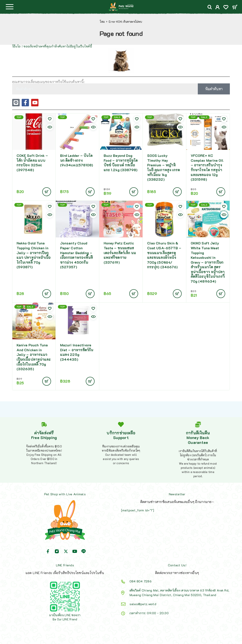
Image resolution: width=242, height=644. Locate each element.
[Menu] (10, 7)
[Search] (210, 7)
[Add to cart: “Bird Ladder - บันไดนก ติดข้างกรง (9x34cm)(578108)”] (90, 192)
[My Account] (218, 8)
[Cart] (235, 7)
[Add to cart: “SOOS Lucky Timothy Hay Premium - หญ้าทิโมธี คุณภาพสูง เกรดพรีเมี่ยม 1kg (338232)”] (177, 192)
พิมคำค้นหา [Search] (214, 89)
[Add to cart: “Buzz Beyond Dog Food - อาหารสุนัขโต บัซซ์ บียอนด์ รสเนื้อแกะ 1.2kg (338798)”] (134, 192)
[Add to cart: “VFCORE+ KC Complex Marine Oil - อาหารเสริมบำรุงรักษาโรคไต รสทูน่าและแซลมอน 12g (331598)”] (221, 192)
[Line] (84, 551)
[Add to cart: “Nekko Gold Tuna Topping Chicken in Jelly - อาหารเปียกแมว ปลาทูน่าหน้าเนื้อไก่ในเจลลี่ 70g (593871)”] (47, 294)
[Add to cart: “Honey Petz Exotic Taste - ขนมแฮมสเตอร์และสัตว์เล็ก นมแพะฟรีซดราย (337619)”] (134, 294)
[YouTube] (75, 551)
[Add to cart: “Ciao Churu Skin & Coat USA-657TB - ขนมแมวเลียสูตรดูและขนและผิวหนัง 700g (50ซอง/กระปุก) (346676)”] (177, 294)
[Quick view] (50, 127)
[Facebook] (48, 551)
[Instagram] (57, 551)
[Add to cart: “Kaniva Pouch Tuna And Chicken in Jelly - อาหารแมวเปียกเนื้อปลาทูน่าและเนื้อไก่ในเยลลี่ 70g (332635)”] (47, 381)
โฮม (102, 22)
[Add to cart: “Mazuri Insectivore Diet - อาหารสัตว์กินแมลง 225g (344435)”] (90, 381)
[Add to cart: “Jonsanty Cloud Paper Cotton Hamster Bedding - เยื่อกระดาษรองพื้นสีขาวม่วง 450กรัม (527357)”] (90, 294)
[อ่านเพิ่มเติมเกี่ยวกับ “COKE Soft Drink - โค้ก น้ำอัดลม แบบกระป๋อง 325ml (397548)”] (47, 192)
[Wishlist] (226, 8)
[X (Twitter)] (66, 551)
